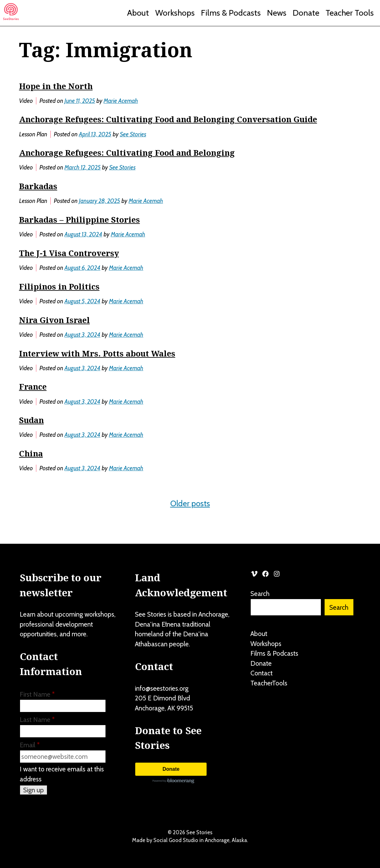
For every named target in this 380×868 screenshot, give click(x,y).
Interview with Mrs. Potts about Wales (97, 353)
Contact (262, 673)
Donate (306, 13)
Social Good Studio (176, 840)
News (277, 13)
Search (260, 594)
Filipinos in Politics (59, 286)
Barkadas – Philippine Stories (80, 220)
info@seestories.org (162, 688)
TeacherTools (269, 683)
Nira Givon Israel (54, 320)
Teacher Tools (350, 13)
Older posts (190, 503)
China (31, 453)
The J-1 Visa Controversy (69, 253)
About (138, 13)
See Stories (133, 134)
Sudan (31, 420)
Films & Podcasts (231, 13)
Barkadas (38, 186)
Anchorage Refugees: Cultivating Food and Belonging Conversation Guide (168, 119)
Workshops (175, 13)
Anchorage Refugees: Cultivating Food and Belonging (127, 153)
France (33, 386)
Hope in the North (56, 86)
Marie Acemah (121, 101)
